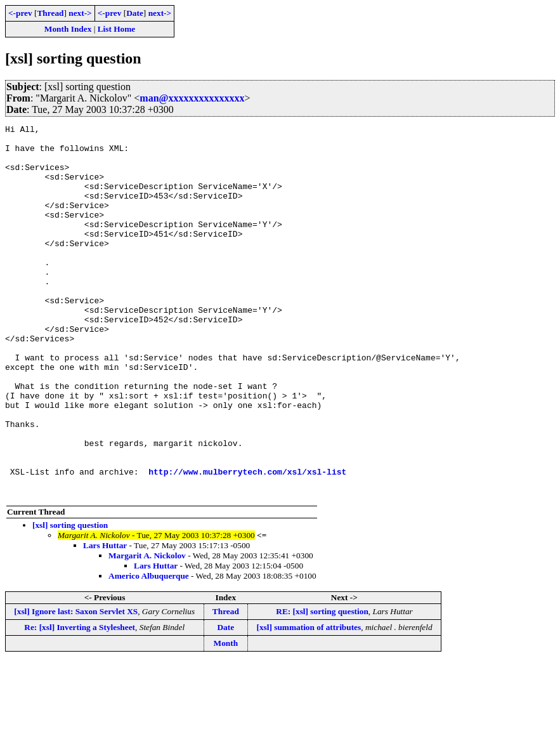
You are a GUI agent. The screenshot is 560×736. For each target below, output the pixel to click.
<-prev (20, 13)
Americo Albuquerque (149, 650)
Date (135, 13)
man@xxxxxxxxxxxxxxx (192, 98)
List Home (117, 29)
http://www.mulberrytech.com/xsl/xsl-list (247, 542)
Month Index (68, 29)
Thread (50, 13)
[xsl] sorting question (70, 599)
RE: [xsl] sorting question (322, 686)
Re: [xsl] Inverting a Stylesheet (80, 701)
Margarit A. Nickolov (147, 630)
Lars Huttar (105, 620)
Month (226, 717)
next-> (80, 13)
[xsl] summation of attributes (309, 701)
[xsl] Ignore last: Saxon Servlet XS (76, 686)
